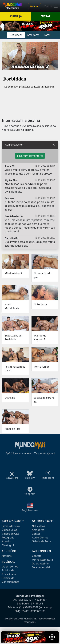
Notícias (7, 556)
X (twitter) (12, 477)
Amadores (33, 35)
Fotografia (8, 538)
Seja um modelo (42, 567)
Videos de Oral (11, 534)
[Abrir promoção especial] (30, 637)
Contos (36, 534)
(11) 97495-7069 (29, 607)
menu (51, 6)
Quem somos (10, 567)
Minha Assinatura (42, 560)
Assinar (34, 6)
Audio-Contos (40, 538)
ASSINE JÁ (16, 16)
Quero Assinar (41, 563)
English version (30, 510)
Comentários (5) (14, 145)
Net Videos (16, 35)
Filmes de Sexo (11, 526)
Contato (37, 556)
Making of (8, 545)
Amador (7, 541)
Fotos (47, 35)
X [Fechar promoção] (52, 637)
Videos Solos (9, 530)
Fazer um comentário (30, 156)
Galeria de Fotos (42, 541)
